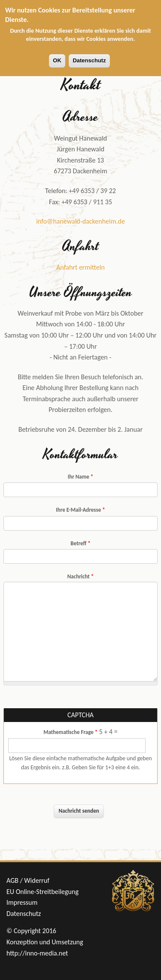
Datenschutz (89, 60)
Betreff (80, 543)
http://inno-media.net (37, 953)
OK (57, 60)
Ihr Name (81, 477)
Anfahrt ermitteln (80, 267)
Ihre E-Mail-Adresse (80, 510)
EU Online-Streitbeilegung (43, 892)
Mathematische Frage (70, 732)
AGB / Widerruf (28, 880)
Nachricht (80, 576)
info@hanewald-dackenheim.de (80, 221)
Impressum (22, 902)
